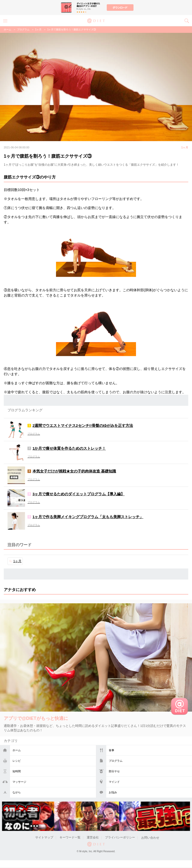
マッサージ (19, 782)
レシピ (17, 761)
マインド (114, 782)
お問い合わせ (150, 838)
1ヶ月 (38, 29)
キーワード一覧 (70, 838)
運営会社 (93, 838)
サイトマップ (44, 838)
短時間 (17, 771)
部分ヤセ (114, 771)
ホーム (17, 750)
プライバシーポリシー (120, 838)
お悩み (113, 792)
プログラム (116, 761)
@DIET (96, 20)
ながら (17, 792)
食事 (111, 750)
